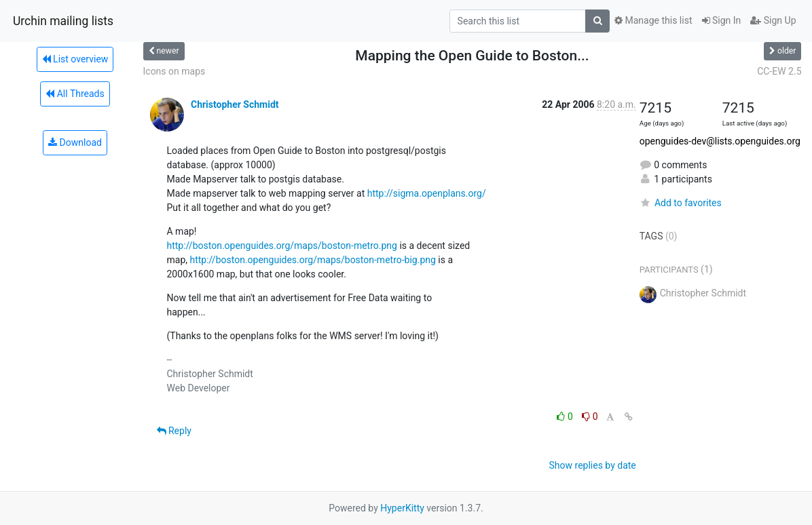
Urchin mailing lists (63, 21)
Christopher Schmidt (235, 104)
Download (75, 142)
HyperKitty (402, 508)
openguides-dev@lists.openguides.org (720, 141)
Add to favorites (681, 203)
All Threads (75, 94)
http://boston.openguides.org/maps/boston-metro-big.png (312, 260)
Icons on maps (174, 71)
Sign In (722, 20)
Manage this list (653, 20)
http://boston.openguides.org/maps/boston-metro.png (282, 246)
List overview (75, 59)
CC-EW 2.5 (779, 71)
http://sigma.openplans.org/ (427, 193)
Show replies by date (593, 465)
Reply (174, 431)
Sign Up (773, 20)
